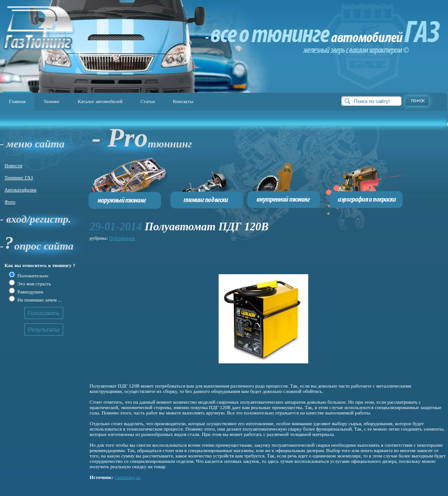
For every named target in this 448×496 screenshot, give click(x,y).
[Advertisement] (145, 256)
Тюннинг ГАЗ (19, 177)
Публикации (122, 238)
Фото (10, 202)
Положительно (32, 276)
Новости (13, 165)
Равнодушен (30, 292)
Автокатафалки (20, 190)
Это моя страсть (34, 284)
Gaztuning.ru (128, 477)
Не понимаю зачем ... (39, 300)
